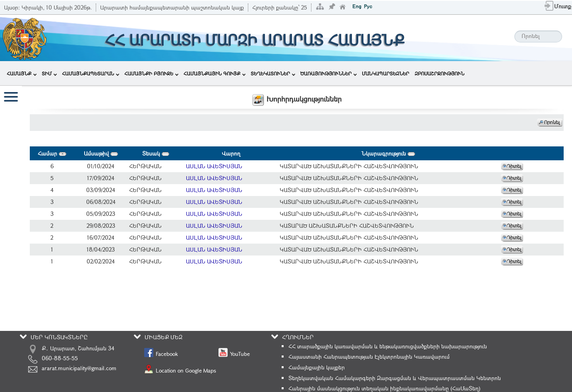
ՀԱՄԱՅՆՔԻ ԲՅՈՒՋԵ (151, 73)
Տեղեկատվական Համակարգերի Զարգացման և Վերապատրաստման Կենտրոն (395, 378)
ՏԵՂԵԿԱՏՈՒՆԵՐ (273, 73)
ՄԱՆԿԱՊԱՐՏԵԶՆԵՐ (386, 73)
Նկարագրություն (388, 153)
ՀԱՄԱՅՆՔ (22, 73)
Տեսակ (156, 153)
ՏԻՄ (49, 73)
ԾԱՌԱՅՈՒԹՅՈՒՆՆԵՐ (329, 73)
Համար (52, 153)
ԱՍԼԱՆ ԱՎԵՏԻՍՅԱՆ (214, 166)
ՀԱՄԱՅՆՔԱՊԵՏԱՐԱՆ (91, 73)
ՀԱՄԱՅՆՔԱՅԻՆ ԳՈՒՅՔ (214, 73)
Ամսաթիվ (101, 153)
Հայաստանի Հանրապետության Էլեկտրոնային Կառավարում (369, 356)
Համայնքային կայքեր (317, 367)
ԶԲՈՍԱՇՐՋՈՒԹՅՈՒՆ (440, 73)
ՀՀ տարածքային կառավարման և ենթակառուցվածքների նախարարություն (388, 346)
